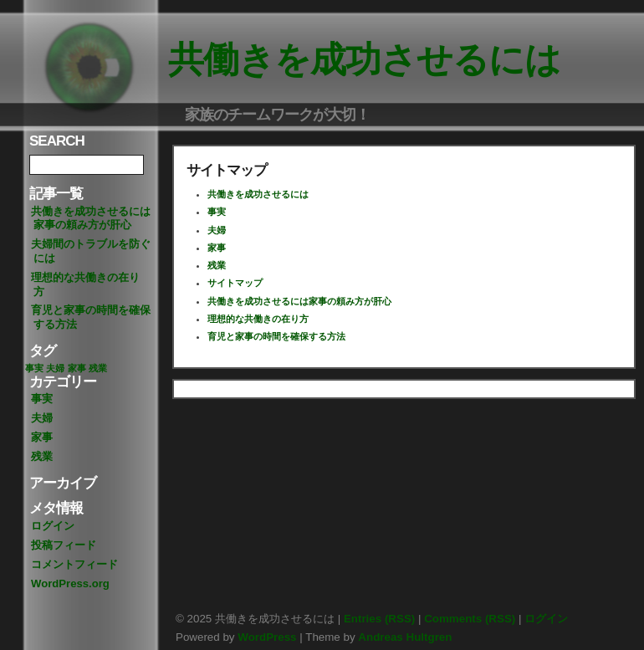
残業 (42, 456)
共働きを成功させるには (364, 59)
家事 (42, 437)
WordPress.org (70, 583)
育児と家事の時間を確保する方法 (91, 317)
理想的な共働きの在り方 (85, 284)
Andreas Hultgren (405, 637)
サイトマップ (235, 283)
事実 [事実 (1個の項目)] (34, 368)
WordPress (267, 637)
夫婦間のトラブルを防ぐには (91, 251)
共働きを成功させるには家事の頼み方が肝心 (91, 218)
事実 (42, 399)
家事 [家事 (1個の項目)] (77, 368)
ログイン (53, 526)
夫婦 (42, 418)
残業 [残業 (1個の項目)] (98, 368)
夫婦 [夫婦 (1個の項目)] (55, 368)
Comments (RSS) (470, 619)
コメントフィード (74, 564)
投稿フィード (64, 545)
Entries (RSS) (379, 619)
